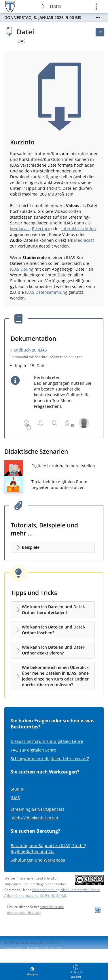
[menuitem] (32, 971)
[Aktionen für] (100, 32)
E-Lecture (41, 229)
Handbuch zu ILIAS (29, 350)
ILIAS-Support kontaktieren (54, 955)
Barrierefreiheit (17, 960)
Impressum (18, 955)
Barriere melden (49, 960)
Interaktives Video (78, 229)
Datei (56, 6)
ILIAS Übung (22, 269)
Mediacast (20, 229)
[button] (53, 547)
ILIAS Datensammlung (46, 292)
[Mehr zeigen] (98, 18)
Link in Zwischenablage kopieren (31, 942)
